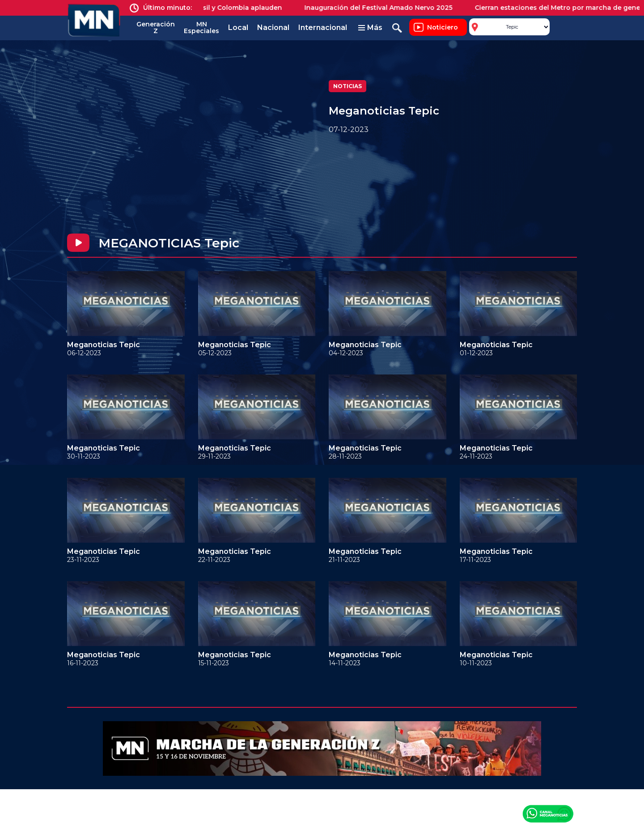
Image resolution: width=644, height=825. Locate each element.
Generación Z (156, 28)
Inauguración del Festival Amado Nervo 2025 (384, 8)
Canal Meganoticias (548, 813)
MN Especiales (201, 28)
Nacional (273, 28)
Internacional (323, 28)
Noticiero (443, 27)
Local (238, 28)
